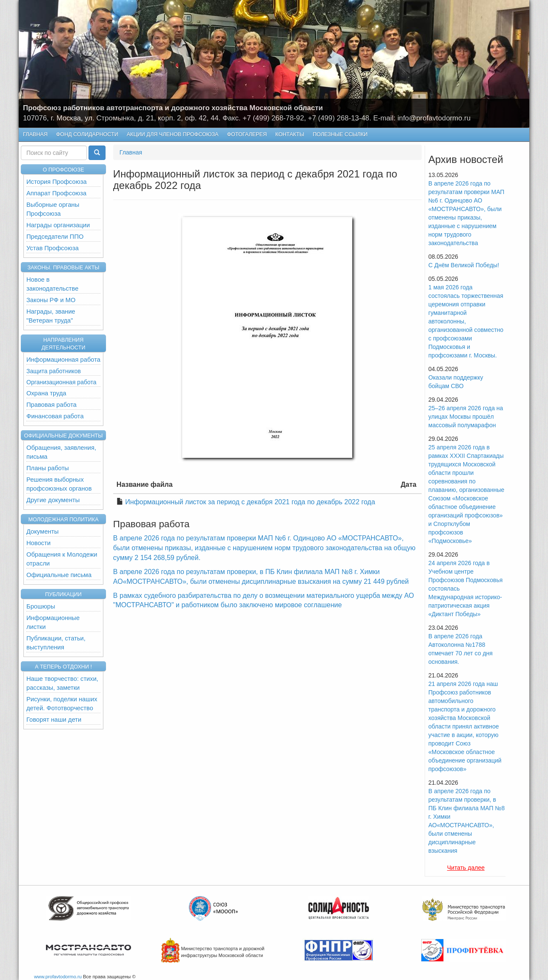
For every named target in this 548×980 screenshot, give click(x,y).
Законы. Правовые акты (63, 268)
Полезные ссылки (340, 134)
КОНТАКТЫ (290, 134)
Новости (39, 543)
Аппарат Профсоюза (56, 193)
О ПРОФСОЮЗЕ (63, 170)
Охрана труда (46, 393)
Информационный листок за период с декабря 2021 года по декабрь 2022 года (250, 502)
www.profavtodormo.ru (58, 977)
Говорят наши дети (54, 720)
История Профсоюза (57, 182)
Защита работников (54, 371)
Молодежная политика (63, 520)
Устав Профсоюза (53, 248)
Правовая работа (51, 405)
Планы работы (48, 468)
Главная (35, 134)
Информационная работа (63, 360)
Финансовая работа (55, 416)
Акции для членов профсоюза (173, 134)
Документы (43, 531)
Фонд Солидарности (87, 134)
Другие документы (53, 500)
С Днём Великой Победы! (464, 265)
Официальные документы (64, 436)
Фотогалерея (245, 135)
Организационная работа (61, 382)
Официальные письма (59, 575)
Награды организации (58, 225)
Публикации (63, 594)
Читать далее (466, 868)
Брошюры (41, 606)
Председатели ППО (55, 237)
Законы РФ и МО (51, 300)
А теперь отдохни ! (63, 667)
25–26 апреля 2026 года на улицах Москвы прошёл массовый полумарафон (466, 417)
